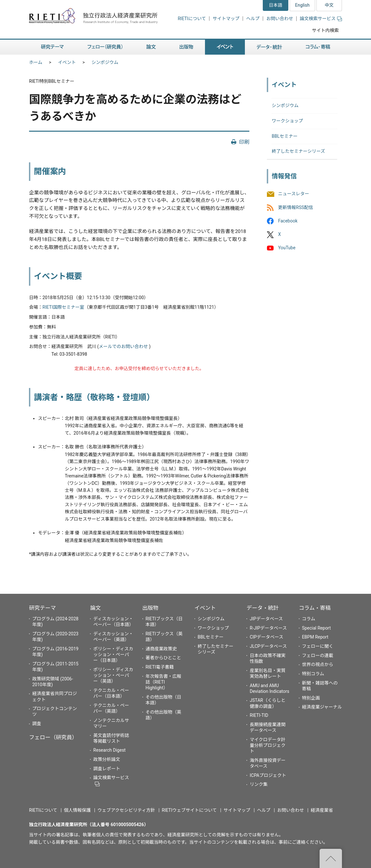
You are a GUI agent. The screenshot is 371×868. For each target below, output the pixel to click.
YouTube (287, 248)
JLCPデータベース (268, 646)
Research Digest (109, 750)
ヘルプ (253, 19)
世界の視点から (318, 664)
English (302, 5)
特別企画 (311, 698)
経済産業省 (322, 810)
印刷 (244, 142)
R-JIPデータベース (268, 628)
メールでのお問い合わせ (123, 346)
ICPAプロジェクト (268, 775)
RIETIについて (192, 19)
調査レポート (107, 769)
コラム (309, 619)
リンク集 (259, 784)
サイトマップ (226, 19)
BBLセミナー (285, 136)
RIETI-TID (259, 715)
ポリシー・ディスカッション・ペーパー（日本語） (113, 655)
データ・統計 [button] (269, 47)
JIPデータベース (266, 619)
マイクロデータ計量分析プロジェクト (268, 745)
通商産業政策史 (161, 649)
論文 (95, 608)
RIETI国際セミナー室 (63, 307)
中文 (329, 5)
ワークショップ (287, 121)
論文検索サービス (321, 19)
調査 (37, 724)
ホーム (36, 62)
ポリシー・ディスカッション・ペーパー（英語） (113, 675)
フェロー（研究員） (53, 737)
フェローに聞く (318, 646)
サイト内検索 (325, 30)
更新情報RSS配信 (295, 207)
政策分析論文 (107, 759)
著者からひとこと (163, 658)
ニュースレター (294, 194)
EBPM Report (315, 637)
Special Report (316, 628)
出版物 (150, 608)
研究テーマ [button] (52, 47)
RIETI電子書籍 (160, 667)
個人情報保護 (77, 810)
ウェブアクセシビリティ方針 (126, 810)
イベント (67, 62)
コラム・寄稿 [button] (318, 47)
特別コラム (313, 674)
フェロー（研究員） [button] (105, 47)
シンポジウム (105, 62)
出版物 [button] (186, 47)
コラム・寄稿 (315, 608)
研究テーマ (42, 608)
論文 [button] (151, 47)
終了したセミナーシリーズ (298, 151)
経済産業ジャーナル (322, 707)
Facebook (288, 221)
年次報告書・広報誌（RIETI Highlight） (163, 682)
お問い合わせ (280, 19)
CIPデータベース (266, 637)
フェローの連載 (318, 655)
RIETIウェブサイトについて (189, 810)
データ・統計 (263, 608)
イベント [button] (225, 47)
